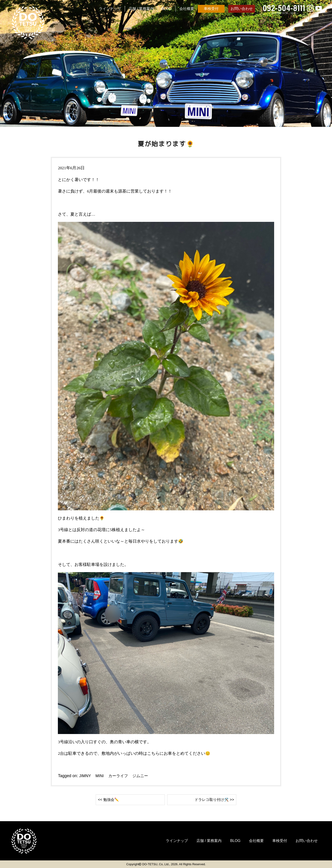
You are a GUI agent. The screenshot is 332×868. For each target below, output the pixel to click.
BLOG (166, 9)
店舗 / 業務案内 (141, 9)
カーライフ (119, 776)
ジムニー (142, 776)
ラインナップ (110, 9)
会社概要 (187, 9)
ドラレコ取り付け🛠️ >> (212, 800)
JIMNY (85, 776)
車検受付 (211, 9)
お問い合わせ (242, 9)
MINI (100, 776)
